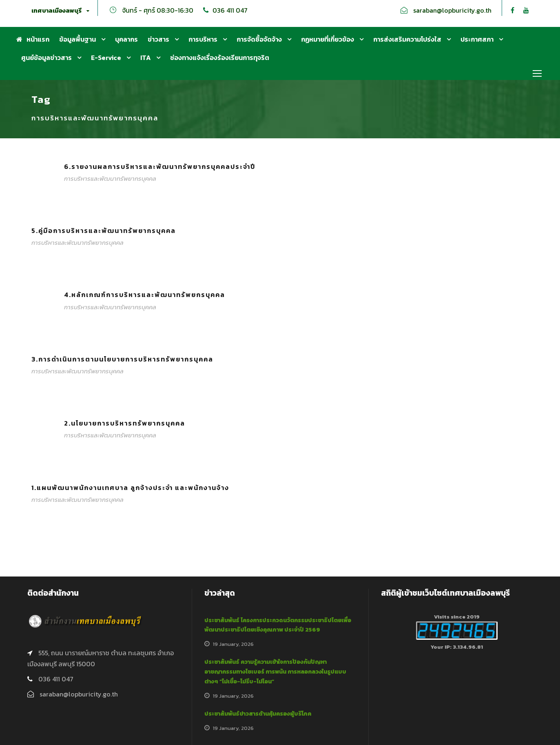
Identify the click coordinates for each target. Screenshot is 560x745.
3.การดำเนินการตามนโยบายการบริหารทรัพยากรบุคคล (122, 359)
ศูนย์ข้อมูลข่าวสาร (46, 58)
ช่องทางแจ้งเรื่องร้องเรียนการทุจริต (220, 58)
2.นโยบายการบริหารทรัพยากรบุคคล (125, 423)
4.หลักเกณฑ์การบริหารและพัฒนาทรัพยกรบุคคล (145, 295)
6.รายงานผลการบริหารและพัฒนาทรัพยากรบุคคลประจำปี (160, 166)
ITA (146, 58)
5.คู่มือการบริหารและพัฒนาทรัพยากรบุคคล (104, 231)
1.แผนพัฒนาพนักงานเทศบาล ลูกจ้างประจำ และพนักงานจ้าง (130, 488)
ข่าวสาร (158, 39)
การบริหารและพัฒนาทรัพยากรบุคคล (110, 178)
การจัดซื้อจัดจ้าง (259, 39)
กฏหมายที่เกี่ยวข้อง (328, 39)
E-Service (106, 58)
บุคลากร (126, 39)
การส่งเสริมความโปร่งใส (407, 39)
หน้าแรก (33, 39)
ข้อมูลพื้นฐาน (77, 39)
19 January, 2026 (233, 644)
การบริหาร (203, 39)
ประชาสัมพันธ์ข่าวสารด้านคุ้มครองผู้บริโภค (258, 714)
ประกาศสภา (477, 39)
